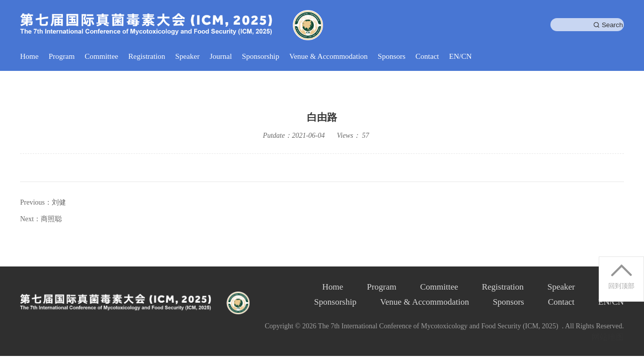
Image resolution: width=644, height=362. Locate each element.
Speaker (187, 56)
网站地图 (608, 337)
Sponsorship (261, 56)
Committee (101, 56)
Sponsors (392, 56)
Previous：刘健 (43, 202)
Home (29, 56)
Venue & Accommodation (329, 56)
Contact (427, 56)
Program (62, 56)
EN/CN (461, 56)
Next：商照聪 (41, 219)
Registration (147, 56)
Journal (221, 56)
